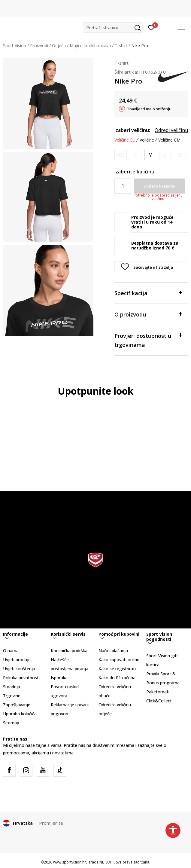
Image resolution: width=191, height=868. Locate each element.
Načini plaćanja (113, 651)
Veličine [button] (147, 140)
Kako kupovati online (119, 660)
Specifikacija (148, 293)
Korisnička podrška (69, 651)
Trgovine (12, 696)
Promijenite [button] (51, 823)
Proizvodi (39, 46)
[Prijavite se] (151, 27)
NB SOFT (107, 862)
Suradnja (12, 687)
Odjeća (59, 46)
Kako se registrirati (117, 669)
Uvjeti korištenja (19, 669)
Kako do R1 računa (117, 678)
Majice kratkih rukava (90, 46)
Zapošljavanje (17, 705)
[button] (113, 28)
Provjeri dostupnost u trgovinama (148, 340)
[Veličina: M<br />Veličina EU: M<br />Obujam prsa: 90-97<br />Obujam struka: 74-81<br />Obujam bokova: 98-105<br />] (150, 155)
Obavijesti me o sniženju (149, 109)
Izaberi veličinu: (132, 130)
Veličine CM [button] (169, 140)
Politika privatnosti (21, 678)
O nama (11, 651)
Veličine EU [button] (125, 140)
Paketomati (158, 692)
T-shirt (121, 46)
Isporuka (59, 678)
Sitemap (11, 723)
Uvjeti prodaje (17, 660)
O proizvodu (148, 314)
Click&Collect (159, 701)
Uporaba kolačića (20, 714)
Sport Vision (15, 46)
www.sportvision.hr (70, 862)
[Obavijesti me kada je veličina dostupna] (121, 155)
